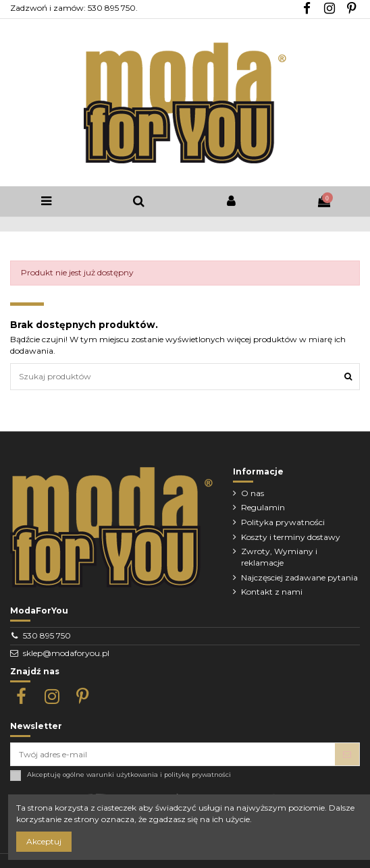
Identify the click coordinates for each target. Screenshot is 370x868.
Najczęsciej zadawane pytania (299, 577)
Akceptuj (44, 841)
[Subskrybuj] (347, 754)
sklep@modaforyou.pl (66, 653)
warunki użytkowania (122, 775)
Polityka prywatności (283, 522)
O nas (253, 493)
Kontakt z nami (272, 592)
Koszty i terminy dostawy (291, 537)
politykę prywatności (197, 775)
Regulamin (263, 507)
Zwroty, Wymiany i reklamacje (279, 557)
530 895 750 (47, 635)
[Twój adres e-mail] (173, 754)
